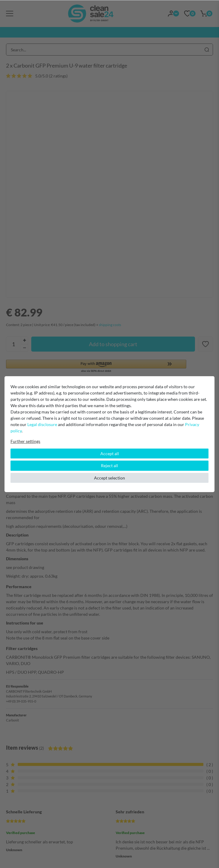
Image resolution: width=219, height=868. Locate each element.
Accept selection (110, 478)
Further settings (25, 441)
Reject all (110, 466)
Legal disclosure (42, 424)
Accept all (110, 454)
